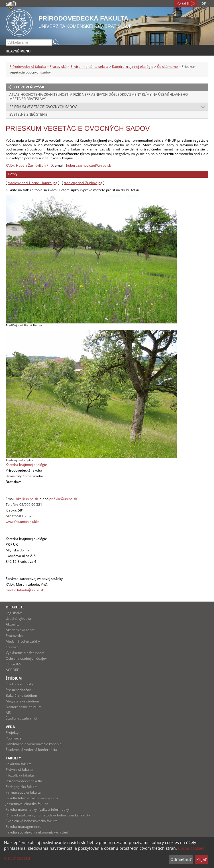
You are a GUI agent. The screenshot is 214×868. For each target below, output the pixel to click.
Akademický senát (20, 630)
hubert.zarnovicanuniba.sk (88, 165)
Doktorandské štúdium (24, 707)
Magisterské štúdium (22, 701)
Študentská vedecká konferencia (31, 750)
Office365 (13, 664)
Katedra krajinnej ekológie (133, 67)
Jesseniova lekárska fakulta (27, 804)
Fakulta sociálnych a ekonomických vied (37, 832)
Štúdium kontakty (19, 684)
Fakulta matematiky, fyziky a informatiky (37, 809)
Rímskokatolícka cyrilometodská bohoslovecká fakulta (48, 815)
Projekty (12, 732)
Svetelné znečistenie (28, 114)
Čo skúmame (167, 67)
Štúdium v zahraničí (21, 718)
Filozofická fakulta (20, 775)
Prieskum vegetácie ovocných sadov (43, 107)
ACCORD (13, 670)
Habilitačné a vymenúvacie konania (34, 744)
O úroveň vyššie (30, 87)
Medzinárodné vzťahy (23, 641)
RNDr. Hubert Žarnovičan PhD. (30, 165)
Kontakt (12, 647)
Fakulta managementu (24, 827)
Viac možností (17, 858)
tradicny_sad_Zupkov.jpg (83, 183)
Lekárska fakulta (19, 764)
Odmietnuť (181, 859)
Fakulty (13, 758)
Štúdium (14, 678)
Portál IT (183, 3)
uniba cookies (191, 848)
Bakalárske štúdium (21, 695)
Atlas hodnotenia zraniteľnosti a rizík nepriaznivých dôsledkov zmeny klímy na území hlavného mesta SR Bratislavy (99, 97)
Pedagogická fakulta (22, 787)
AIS (8, 713)
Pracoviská (58, 67)
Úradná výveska (18, 619)
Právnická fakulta (19, 770)
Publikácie (14, 738)
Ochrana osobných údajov (26, 658)
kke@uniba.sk (27, 499)
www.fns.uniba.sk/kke (23, 522)
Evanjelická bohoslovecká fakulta (32, 821)
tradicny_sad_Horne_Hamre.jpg (32, 183)
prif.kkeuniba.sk (63, 499)
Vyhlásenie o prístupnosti (26, 653)
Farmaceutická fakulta (23, 792)
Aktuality (13, 624)
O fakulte (15, 607)
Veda (10, 727)
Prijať (201, 859)
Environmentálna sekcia (89, 67)
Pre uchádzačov (18, 690)
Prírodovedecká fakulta (28, 67)
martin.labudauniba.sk (25, 590)
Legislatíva (14, 613)
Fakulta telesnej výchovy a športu (32, 798)
